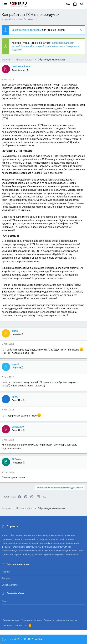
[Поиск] (82, 4)
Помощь (7, 625)
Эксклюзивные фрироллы (27, 30)
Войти (5, 601)
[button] (5, 4)
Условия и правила (32, 620)
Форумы (6, 578)
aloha (15, 331)
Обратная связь (10, 585)
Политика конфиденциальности (60, 620)
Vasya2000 (18, 427)
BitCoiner (17, 459)
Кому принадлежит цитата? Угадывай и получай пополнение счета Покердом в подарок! (45, 46)
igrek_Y (16, 397)
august (15, 364)
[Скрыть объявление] (80, 30)
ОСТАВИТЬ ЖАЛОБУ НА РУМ (26, 639)
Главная (6, 572)
